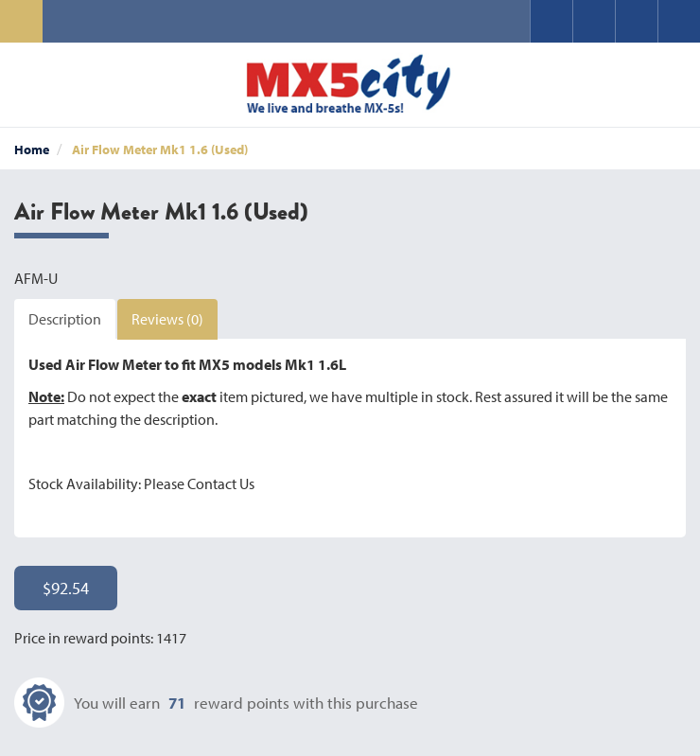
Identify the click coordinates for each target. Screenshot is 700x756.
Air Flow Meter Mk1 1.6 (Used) (160, 149)
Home (32, 149)
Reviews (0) (167, 319)
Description (65, 319)
